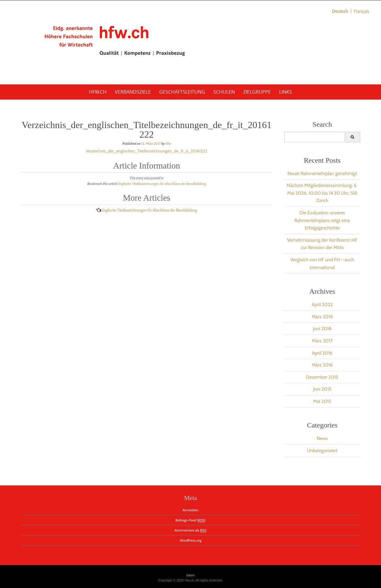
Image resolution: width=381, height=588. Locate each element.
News (322, 438)
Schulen (224, 92)
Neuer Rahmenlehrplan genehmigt (322, 173)
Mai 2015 (322, 401)
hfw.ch (98, 92)
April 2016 (322, 353)
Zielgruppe (257, 92)
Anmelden (190, 510)
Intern (190, 575)
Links (286, 92)
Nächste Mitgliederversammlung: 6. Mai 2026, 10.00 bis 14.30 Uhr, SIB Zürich (322, 193)
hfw (168, 143)
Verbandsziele (133, 92)
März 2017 (322, 341)
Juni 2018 (322, 329)
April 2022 (322, 305)
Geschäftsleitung (182, 92)
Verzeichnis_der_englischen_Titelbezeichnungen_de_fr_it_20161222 (147, 151)
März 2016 (322, 365)
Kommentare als (191, 530)
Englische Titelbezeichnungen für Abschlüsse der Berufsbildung (162, 184)
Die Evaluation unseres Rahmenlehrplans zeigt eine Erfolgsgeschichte (322, 220)
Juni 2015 (322, 389)
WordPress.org (191, 540)
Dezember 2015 (322, 377)
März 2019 (322, 317)
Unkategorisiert (322, 451)
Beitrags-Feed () (190, 520)
